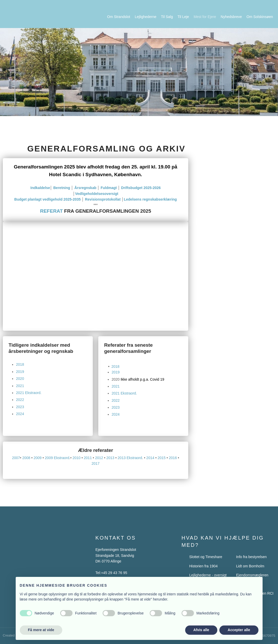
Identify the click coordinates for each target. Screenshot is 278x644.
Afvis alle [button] (201, 630)
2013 (110, 458)
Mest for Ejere (205, 17)
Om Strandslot (119, 17)
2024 (20, 414)
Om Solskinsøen (260, 17)
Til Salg (167, 17)
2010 (77, 458)
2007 (16, 458)
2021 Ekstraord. (29, 393)
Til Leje (183, 17)
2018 (20, 364)
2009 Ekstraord (57, 458)
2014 (150, 458)
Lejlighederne (146, 17)
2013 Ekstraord (130, 458)
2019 (20, 372)
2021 (20, 386)
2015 (162, 458)
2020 (20, 379)
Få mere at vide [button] (41, 630)
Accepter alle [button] (239, 630)
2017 (96, 463)
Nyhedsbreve (231, 17)
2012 (99, 458)
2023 (20, 407)
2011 (88, 458)
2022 (20, 400)
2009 (37, 458)
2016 (173, 458)
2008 (26, 458)
